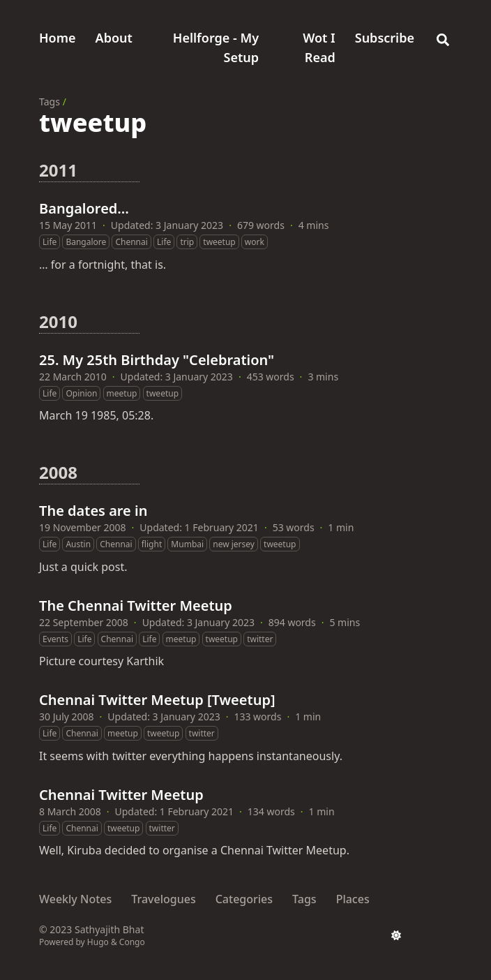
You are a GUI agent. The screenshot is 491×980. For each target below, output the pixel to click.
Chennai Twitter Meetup (121, 795)
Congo (132, 942)
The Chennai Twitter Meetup (136, 606)
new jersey (234, 544)
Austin (78, 544)
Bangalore (86, 242)
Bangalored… (84, 208)
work (255, 242)
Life (50, 242)
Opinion (81, 393)
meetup (122, 393)
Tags (50, 102)
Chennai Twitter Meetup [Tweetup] (157, 700)
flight (152, 544)
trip (187, 242)
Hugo (98, 942)
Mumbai (187, 544)
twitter (260, 639)
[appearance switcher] (396, 935)
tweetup (219, 242)
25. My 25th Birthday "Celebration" (157, 360)
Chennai (131, 242)
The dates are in (93, 511)
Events (55, 639)
